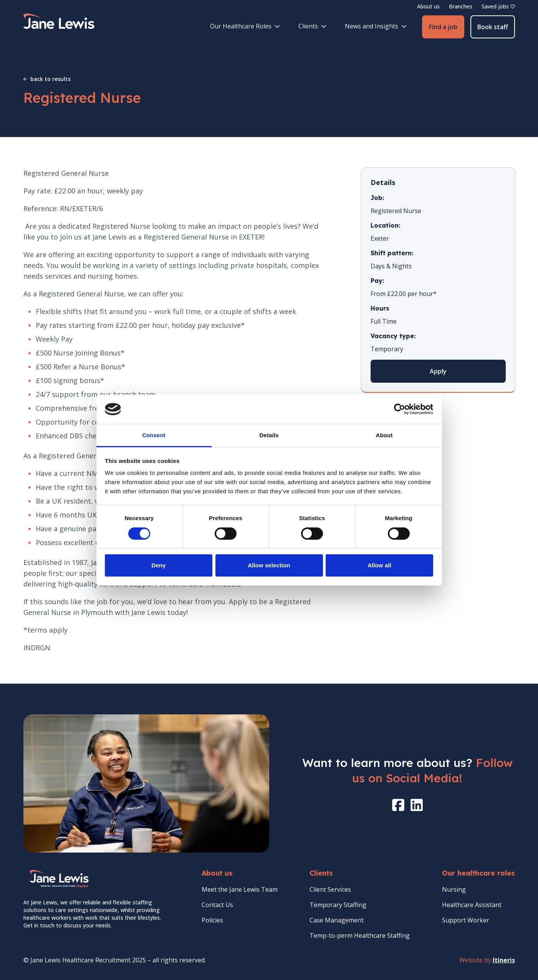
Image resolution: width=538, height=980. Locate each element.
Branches (461, 6)
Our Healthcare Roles (245, 26)
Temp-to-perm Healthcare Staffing (360, 935)
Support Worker (466, 920)
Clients (312, 26)
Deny (158, 565)
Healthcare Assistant (472, 905)
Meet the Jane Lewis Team (240, 889)
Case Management (337, 920)
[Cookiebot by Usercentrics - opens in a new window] (400, 409)
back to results (47, 79)
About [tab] (384, 435)
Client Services (330, 889)
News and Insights (376, 26)
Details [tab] (269, 435)
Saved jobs (498, 6)
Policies (212, 920)
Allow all (379, 565)
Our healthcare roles (478, 873)
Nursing (454, 889)
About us (428, 6)
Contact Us (217, 905)
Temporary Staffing (338, 905)
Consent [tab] (154, 435)
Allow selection (269, 565)
